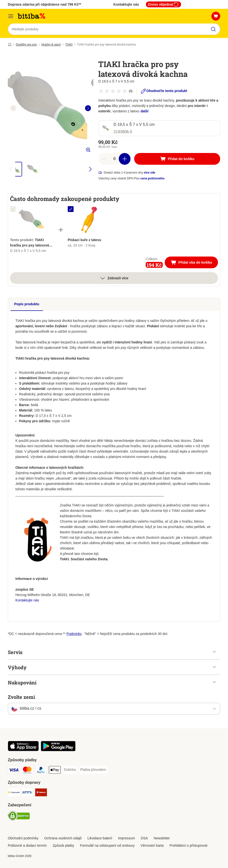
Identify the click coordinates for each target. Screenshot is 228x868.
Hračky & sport (51, 45)
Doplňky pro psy (26, 45)
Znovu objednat (163, 4)
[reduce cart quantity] (104, 159)
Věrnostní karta (152, 845)
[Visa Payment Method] (14, 771)
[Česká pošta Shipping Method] (14, 793)
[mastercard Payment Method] (27, 771)
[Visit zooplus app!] (23, 750)
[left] (13, 108)
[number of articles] (114, 159)
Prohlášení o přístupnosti (189, 845)
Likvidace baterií (100, 838)
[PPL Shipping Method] (27, 793)
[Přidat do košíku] (177, 159)
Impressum (126, 838)
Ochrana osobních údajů (63, 838)
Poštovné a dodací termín (27, 845)
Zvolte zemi (21, 697)
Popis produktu (27, 304)
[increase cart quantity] (125, 159)
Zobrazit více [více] (114, 278)
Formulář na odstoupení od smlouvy (107, 845)
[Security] (19, 817)
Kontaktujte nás (126, 4)
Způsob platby (64, 845)
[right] (88, 108)
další (145, 111)
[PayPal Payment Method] (41, 771)
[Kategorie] (11, 16)
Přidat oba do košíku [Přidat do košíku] (194, 263)
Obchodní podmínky (23, 838)
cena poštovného (153, 179)
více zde (150, 173)
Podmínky (74, 634)
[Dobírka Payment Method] (70, 770)
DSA (144, 838)
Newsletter (162, 838)
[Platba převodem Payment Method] (93, 770)
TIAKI (69, 45)
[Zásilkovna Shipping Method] (41, 793)
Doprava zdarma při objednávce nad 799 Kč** (44, 4)
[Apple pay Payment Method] (55, 771)
